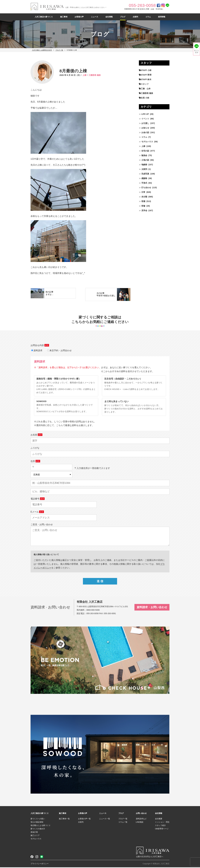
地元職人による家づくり (40, 826)
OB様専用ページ (162, 829)
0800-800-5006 (93, 611)
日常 (143, 192)
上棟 (84, 75)
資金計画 (34, 833)
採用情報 (162, 17)
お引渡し (145, 123)
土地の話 (145, 160)
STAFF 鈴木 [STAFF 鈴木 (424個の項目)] (146, 79)
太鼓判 (135, 17)
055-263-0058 (92, 614)
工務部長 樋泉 (95, 75)
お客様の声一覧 (84, 819)
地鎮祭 (144, 165)
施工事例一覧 (64, 819)
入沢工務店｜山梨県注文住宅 (42, 50)
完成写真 (145, 174)
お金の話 (145, 132)
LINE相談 (140, 823)
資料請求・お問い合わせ (152, 608)
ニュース (95, 17)
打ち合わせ (146, 188)
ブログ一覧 (59, 50)
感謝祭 (144, 178)
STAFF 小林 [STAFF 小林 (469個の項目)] (146, 70)
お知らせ (145, 128)
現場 (143, 201)
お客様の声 (79, 17)
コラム (148, 17)
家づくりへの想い (38, 819)
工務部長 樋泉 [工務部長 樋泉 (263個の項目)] (147, 93)
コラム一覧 (123, 823)
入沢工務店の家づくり (44, 17)
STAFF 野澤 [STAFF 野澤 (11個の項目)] (146, 75)
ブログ (123, 17)
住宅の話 (145, 151)
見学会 (144, 210)
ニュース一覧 (105, 819)
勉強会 (144, 155)
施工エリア (35, 836)
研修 (143, 206)
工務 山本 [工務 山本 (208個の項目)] (146, 89)
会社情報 (109, 17)
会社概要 (159, 819)
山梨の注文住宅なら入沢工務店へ (150, 857)
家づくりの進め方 (38, 829)
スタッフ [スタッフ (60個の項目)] (145, 84)
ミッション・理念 (162, 823)
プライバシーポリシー (40, 864)
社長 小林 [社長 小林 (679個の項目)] (145, 98)
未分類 (144, 197)
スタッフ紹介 (160, 826)
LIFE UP (145, 114)
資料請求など (141, 819)
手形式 (144, 183)
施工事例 (64, 17)
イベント (145, 119)
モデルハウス (147, 142)
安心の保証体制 (37, 823)
